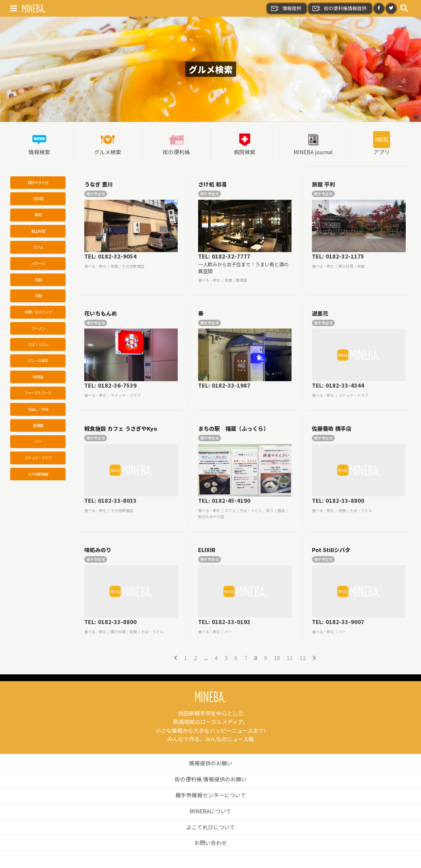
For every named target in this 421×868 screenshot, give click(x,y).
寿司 (38, 215)
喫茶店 (38, 378)
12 (303, 658)
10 (277, 658)
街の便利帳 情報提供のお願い (211, 779)
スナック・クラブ (38, 459)
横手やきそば (38, 182)
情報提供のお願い (211, 763)
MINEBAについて (210, 811)
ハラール (38, 264)
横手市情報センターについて (211, 795)
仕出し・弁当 (38, 410)
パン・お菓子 (38, 361)
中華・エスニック (38, 313)
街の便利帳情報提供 (339, 8)
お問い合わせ (211, 843)
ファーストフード (38, 394)
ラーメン (38, 329)
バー (38, 443)
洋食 (38, 297)
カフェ (38, 248)
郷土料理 (38, 231)
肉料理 (38, 199)
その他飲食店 (38, 476)
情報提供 (286, 8)
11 (290, 658)
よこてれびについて (211, 827)
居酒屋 (38, 427)
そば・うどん (38, 346)
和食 (38, 280)
